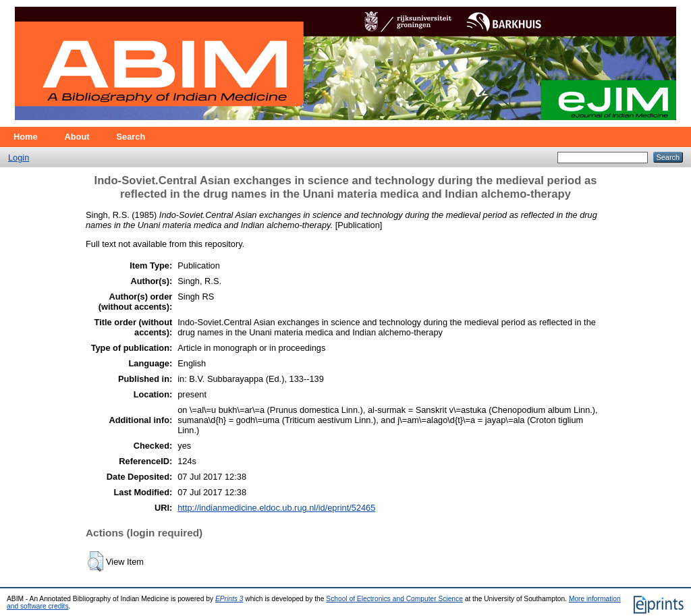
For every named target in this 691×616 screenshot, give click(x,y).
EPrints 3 (229, 599)
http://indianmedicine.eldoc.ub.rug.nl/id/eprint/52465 (276, 508)
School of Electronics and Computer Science (394, 599)
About (77, 137)
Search (131, 137)
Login (19, 158)
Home (26, 137)
